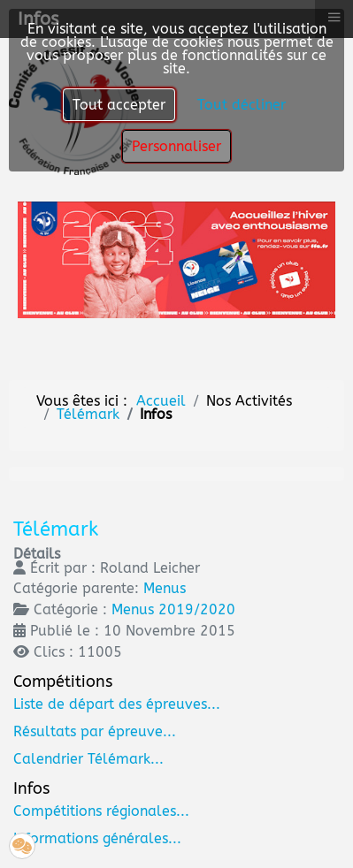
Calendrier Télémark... (88, 759)
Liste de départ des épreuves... (117, 704)
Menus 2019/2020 (173, 609)
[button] (22, 846)
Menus (165, 588)
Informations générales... (97, 838)
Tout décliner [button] (242, 105)
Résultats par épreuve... (95, 731)
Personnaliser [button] (176, 146)
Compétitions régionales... (101, 811)
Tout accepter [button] (119, 105)
